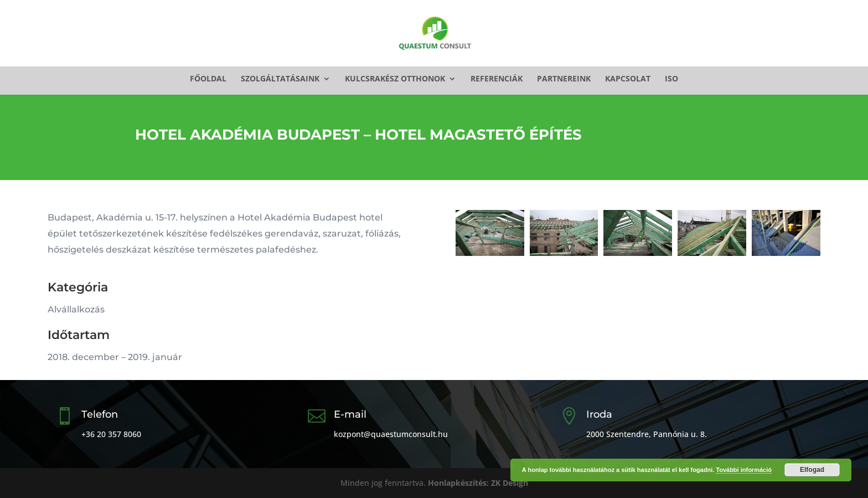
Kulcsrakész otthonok (395, 79)
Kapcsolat (628, 79)
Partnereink (564, 79)
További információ (744, 470)
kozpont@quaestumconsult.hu (391, 434)
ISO (671, 79)
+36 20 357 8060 (111, 434)
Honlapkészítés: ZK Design (478, 483)
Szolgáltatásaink (280, 79)
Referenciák (497, 79)
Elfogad (812, 470)
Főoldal (208, 79)
